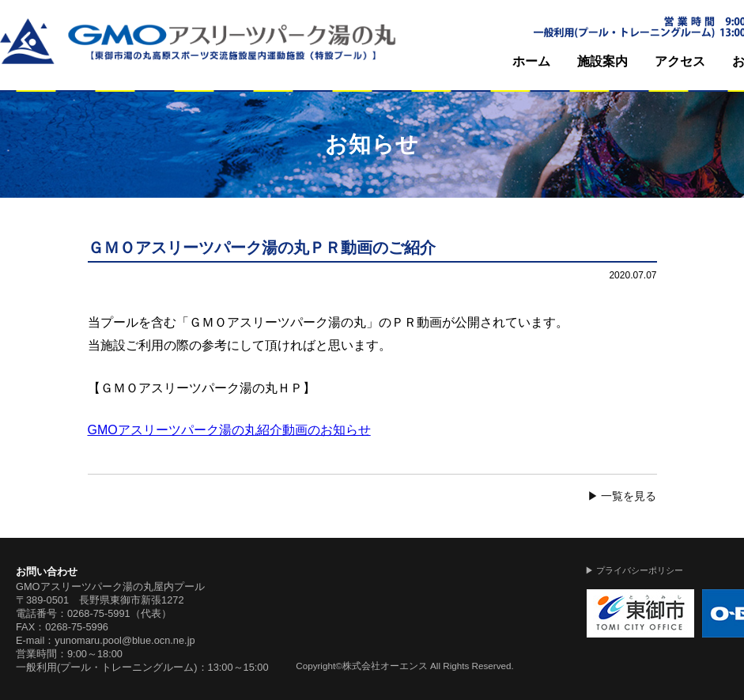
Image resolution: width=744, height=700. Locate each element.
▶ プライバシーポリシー (634, 570)
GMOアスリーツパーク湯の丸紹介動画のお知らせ (229, 430)
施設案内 (602, 61)
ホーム (531, 61)
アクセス (680, 61)
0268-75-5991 (99, 613)
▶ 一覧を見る (622, 496)
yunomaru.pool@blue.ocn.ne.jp (125, 640)
